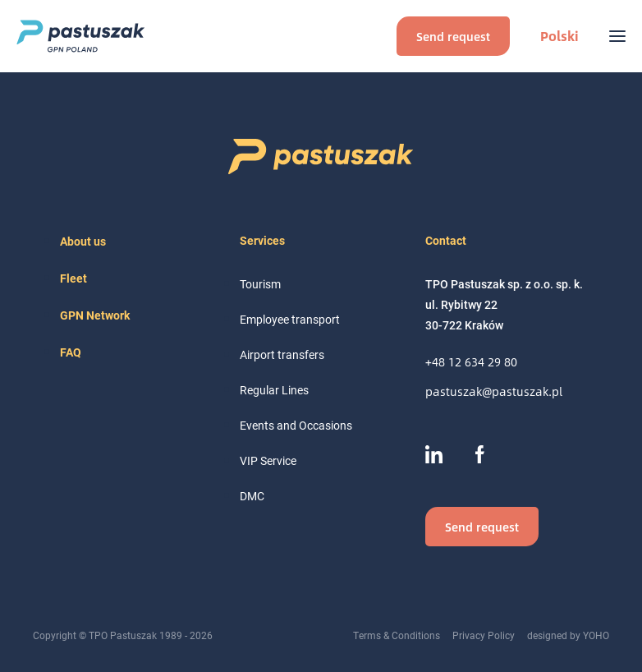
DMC (252, 496)
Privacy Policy (484, 635)
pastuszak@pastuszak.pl (494, 391)
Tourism (260, 284)
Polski (559, 36)
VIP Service (268, 460)
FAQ (71, 352)
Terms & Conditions (397, 635)
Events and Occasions (296, 425)
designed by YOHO (568, 635)
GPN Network (95, 315)
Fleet (73, 278)
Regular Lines (274, 390)
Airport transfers (282, 354)
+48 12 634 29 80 (471, 362)
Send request (453, 36)
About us (83, 241)
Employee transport (290, 319)
